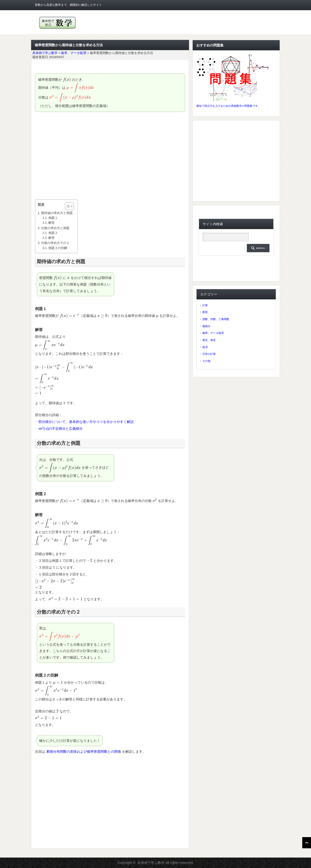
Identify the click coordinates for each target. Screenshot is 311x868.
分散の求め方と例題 (55, 228)
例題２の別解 (58, 248)
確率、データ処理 (213, 333)
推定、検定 (209, 340)
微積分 (206, 326)
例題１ (53, 218)
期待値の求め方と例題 (57, 213)
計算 (205, 305)
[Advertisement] (110, 156)
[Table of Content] (69, 206)
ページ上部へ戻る (307, 843)
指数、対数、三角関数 (216, 319)
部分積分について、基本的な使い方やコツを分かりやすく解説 (86, 422)
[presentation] (67, 80)
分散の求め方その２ (55, 243)
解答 (52, 223)
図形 (205, 312)
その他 (206, 361)
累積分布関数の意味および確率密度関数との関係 (84, 752)
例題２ (53, 233)
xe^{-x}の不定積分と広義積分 (60, 429)
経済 (205, 347)
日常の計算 (209, 354)
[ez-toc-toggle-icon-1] (67, 206)
